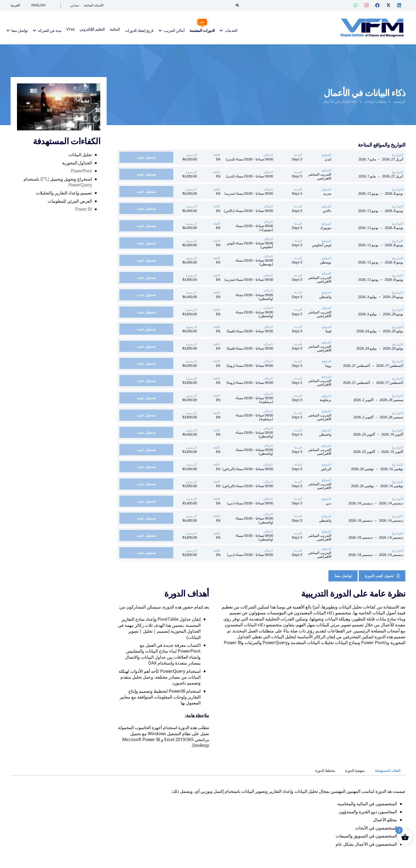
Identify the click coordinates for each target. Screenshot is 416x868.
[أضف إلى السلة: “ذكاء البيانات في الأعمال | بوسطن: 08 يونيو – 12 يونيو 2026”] (146, 260)
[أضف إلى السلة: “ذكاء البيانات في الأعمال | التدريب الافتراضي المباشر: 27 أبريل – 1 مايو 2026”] (146, 174)
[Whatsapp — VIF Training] (356, 5)
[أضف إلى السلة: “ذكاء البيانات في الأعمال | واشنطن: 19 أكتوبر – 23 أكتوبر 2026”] (146, 432)
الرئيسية (399, 101)
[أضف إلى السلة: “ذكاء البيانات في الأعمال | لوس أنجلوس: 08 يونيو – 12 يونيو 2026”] (146, 243)
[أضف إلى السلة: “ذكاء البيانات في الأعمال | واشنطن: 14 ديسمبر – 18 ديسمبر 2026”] (146, 518)
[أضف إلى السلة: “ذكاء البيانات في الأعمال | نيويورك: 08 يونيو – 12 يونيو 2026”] (146, 226)
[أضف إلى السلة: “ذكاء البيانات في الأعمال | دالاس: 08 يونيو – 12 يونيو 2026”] (146, 209)
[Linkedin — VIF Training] (399, 5)
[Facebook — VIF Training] (378, 5)
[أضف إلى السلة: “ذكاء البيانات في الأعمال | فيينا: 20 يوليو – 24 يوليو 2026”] (146, 329)
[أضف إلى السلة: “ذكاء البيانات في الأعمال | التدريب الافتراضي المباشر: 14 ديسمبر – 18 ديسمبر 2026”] (146, 535)
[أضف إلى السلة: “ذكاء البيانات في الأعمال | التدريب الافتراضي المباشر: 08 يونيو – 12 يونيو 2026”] (146, 278)
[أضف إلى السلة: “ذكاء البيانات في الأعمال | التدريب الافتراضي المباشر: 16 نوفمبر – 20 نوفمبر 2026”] (146, 484)
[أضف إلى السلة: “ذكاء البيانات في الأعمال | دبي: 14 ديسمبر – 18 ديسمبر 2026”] (146, 501)
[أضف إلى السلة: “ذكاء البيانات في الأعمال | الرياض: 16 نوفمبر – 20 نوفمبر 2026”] (146, 467)
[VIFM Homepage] (369, 28)
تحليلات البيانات (375, 101)
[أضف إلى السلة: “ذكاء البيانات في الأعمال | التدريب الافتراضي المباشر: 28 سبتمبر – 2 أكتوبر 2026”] (146, 415)
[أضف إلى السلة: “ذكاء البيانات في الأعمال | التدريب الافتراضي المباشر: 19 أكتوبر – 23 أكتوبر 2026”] (146, 450)
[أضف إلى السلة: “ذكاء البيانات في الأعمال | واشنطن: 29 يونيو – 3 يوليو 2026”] (146, 295)
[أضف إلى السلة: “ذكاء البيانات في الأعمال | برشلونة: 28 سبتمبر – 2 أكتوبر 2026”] (146, 398)
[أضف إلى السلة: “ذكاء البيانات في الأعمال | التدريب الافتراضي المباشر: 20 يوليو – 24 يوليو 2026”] (146, 346)
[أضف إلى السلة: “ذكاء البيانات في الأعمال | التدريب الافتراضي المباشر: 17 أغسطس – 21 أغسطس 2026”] (146, 381)
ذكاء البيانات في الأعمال (340, 101)
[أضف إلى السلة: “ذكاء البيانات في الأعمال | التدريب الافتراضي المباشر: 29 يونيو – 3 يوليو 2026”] (146, 312)
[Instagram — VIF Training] (367, 5)
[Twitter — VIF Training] (388, 5)
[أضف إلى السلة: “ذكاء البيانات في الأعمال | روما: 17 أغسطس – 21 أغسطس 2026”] (146, 363)
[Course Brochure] (382, 576)
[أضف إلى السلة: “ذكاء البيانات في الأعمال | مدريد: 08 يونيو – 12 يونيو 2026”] (146, 192)
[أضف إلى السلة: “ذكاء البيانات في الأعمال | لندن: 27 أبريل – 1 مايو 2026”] (146, 157)
